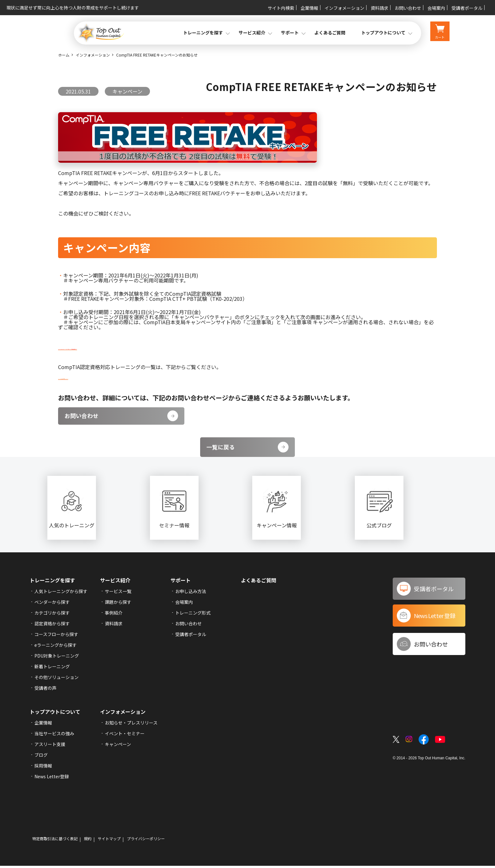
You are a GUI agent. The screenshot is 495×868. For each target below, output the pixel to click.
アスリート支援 (50, 746)
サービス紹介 (115, 582)
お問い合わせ (408, 8)
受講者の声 (45, 690)
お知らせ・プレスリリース (131, 725)
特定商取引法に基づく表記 (55, 841)
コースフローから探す (56, 636)
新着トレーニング (52, 669)
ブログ (41, 757)
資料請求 (379, 8)
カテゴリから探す (52, 615)
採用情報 (43, 768)
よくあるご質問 (330, 33)
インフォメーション (344, 8)
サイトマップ (109, 841)
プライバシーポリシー (146, 841)
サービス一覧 (118, 593)
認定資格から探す (52, 626)
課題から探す (118, 604)
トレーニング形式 (193, 615)
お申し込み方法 (191, 593)
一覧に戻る (247, 449)
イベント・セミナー (125, 736)
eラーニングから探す (56, 647)
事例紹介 (114, 615)
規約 (88, 841)
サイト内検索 (281, 8)
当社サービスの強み (54, 736)
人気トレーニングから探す (61, 593)
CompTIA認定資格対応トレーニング (99, 377)
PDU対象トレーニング (57, 658)
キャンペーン (118, 746)
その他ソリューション (57, 679)
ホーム (64, 55)
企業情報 (309, 8)
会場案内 (436, 8)
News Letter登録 (52, 779)
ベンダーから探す (52, 604)
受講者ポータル (467, 8)
